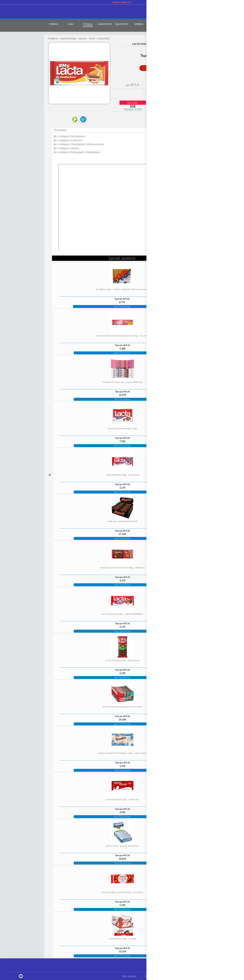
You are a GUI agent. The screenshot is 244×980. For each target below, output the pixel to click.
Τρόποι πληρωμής (201, 976)
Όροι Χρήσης (129, 976)
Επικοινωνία (151, 976)
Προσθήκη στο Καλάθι (158, 68)
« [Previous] (50, 475)
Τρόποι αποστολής (229, 976)
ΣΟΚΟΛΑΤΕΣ (104, 39)
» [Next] (194, 475)
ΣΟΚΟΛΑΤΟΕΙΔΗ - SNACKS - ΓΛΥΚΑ (78, 39)
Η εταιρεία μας (175, 976)
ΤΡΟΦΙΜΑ (53, 39)
